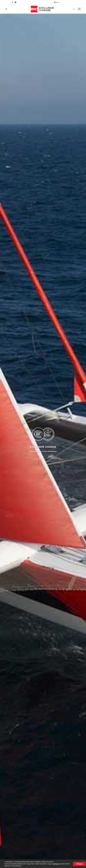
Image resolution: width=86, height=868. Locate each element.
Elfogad (79, 864)
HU (56, 2)
